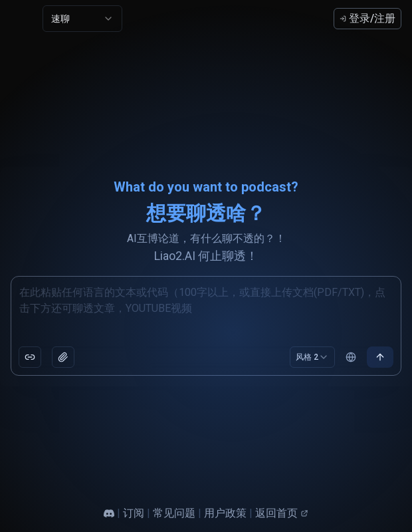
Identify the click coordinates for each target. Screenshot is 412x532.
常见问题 (174, 513)
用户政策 (225, 513)
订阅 (134, 513)
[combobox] (82, 19)
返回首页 (282, 513)
